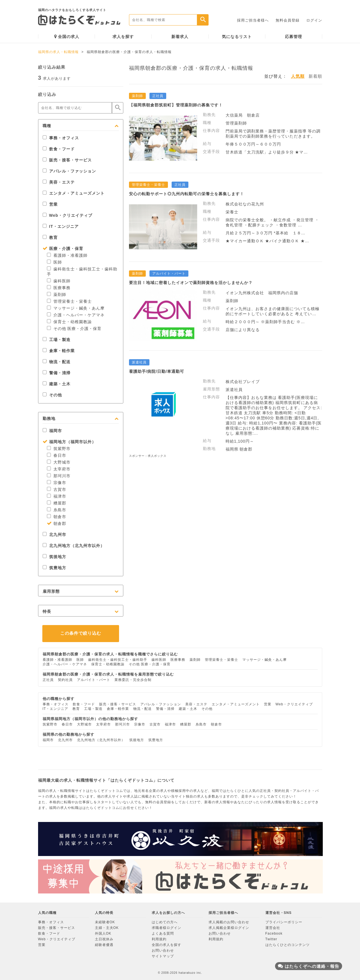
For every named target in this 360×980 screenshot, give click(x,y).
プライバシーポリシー (284, 922)
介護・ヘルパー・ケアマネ (76, 315)
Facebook (274, 933)
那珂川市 (59, 476)
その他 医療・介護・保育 (74, 329)
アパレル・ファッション (69, 171)
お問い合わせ (163, 950)
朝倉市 (57, 517)
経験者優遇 (104, 945)
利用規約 (159, 939)
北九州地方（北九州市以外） (74, 546)
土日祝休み (104, 939)
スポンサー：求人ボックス (148, 456)
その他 (52, 395)
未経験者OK (105, 922)
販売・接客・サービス (67, 160)
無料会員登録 (288, 20)
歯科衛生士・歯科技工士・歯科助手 (118, 660)
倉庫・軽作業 (59, 351)
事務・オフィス (61, 138)
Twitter (271, 939)
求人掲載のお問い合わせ (229, 922)
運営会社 (273, 928)
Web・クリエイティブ (67, 215)
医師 (54, 262)
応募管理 (294, 37)
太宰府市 (59, 469)
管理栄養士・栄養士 (69, 301)
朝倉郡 (57, 523)
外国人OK (103, 933)
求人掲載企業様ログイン (229, 928)
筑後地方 (54, 557)
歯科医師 (59, 281)
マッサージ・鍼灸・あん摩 (76, 308)
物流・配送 (57, 362)
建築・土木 (57, 384)
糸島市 (57, 510)
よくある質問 (163, 933)
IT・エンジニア (61, 226)
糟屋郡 (57, 503)
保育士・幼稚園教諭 (69, 322)
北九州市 (54, 535)
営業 (50, 204)
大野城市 (59, 462)
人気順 (298, 76)
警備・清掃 (57, 373)
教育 (50, 237)
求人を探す (123, 37)
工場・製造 (57, 340)
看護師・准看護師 (67, 255)
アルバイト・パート (94, 680)
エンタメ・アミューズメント (74, 193)
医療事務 (59, 288)
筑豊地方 (54, 568)
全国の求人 (67, 36)
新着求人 (180, 37)
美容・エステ (59, 182)
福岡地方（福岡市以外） (69, 442)
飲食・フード (59, 149)
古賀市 (57, 489)
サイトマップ (163, 956)
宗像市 (57, 483)
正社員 (48, 680)
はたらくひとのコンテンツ (288, 945)
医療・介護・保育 (63, 249)
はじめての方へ (165, 922)
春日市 (57, 455)
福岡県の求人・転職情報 (58, 52)
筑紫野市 (59, 449)
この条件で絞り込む (81, 633)
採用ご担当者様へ (253, 20)
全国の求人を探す (167, 945)
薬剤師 (57, 295)
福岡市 (52, 431)
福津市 (57, 496)
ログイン (314, 20)
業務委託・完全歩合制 (133, 680)
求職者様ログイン (167, 928)
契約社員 (65, 680)
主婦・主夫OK (107, 928)
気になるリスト (237, 37)
